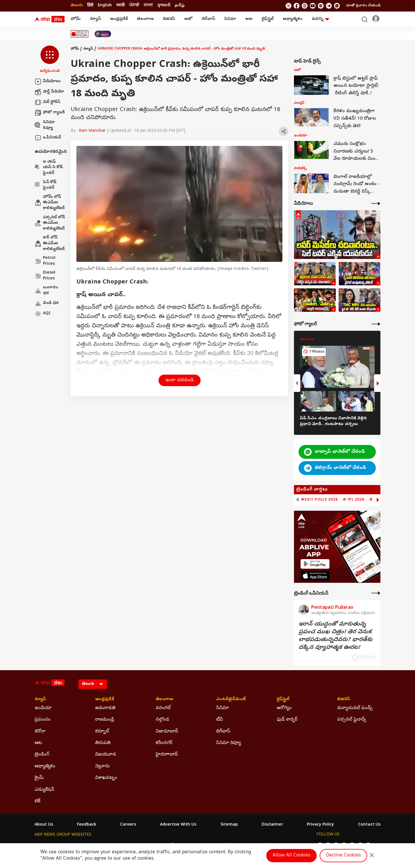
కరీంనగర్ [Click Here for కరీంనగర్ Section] (164, 743)
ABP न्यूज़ (96, 846)
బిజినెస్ (169, 19)
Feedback (87, 825)
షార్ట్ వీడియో (49, 92)
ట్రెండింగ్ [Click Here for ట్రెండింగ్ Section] (42, 755)
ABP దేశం (268, 846)
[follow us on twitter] (288, 6)
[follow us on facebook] (297, 6)
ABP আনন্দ (119, 846)
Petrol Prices (45, 261)
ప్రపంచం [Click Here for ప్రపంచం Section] (43, 720)
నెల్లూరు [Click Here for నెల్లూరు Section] (102, 766)
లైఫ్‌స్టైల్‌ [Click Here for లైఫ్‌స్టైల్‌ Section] (283, 700)
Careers (128, 825)
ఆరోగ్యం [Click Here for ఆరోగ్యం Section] (284, 708)
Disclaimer (272, 825)
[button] (50, 60)
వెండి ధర (47, 303)
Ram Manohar (92, 131)
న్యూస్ (95, 19)
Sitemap (229, 825)
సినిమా (230, 19)
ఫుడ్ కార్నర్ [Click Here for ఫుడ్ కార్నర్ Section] (287, 720)
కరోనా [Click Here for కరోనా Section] (40, 732)
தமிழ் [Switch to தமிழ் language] (180, 6)
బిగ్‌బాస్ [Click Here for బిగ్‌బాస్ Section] (223, 732)
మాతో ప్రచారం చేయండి (363, 6)
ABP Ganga (197, 846)
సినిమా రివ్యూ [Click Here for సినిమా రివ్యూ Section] (229, 743)
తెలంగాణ (145, 19)
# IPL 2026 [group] (354, 499)
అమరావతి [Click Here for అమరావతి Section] (105, 708)
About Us (44, 825)
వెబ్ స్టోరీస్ (47, 102)
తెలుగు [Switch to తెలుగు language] (77, 6)
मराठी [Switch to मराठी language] (120, 6)
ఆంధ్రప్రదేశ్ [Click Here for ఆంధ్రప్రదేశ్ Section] (105, 700)
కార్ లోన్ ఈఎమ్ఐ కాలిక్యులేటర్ (50, 243)
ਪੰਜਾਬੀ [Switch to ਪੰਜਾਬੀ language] (134, 6)
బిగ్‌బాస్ (208, 19)
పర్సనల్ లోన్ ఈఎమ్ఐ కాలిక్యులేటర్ (50, 223)
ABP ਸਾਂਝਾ (222, 846)
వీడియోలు (48, 82)
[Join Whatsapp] (337, 6)
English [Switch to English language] (105, 6)
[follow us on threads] (305, 6)
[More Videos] (376, 203)
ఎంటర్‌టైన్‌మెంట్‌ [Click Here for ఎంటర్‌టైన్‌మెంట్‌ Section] (231, 700)
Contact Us (369, 825)
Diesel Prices (45, 276)
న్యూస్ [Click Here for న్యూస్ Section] (40, 700)
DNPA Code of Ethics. (102, 857)
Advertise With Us (178, 825)
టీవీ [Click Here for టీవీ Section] (219, 720)
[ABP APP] (315, 564)
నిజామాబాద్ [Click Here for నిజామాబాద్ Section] (167, 732)
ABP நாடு (245, 846)
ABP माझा (143, 846)
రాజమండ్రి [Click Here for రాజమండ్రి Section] (105, 720)
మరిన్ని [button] (320, 19)
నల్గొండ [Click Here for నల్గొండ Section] (162, 720)
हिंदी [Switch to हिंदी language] (90, 6)
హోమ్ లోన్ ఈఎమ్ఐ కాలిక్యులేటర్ (50, 203)
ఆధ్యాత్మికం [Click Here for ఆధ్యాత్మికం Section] (45, 766)
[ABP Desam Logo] (50, 19)
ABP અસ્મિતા (169, 846)
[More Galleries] (376, 324)
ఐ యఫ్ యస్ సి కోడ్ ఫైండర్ (49, 168)
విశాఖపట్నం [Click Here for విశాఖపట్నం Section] (106, 778)
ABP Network (47, 846)
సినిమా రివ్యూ (45, 125)
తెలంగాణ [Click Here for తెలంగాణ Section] (164, 700)
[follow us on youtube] (313, 6)
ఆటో (188, 19)
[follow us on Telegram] (329, 6)
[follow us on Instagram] (321, 6)
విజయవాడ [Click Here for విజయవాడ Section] (106, 755)
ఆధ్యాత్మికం (293, 19)
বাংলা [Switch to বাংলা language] (148, 6)
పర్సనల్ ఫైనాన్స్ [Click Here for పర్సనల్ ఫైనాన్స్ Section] (352, 720)
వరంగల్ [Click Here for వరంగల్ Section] (163, 708)
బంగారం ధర (46, 291)
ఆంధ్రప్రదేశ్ (119, 19)
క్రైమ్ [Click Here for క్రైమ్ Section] (39, 778)
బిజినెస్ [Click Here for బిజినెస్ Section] (344, 700)
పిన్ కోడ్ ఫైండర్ (46, 185)
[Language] (93, 684)
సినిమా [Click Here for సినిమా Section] (222, 708)
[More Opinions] (376, 593)
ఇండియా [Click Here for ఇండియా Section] (43, 708)
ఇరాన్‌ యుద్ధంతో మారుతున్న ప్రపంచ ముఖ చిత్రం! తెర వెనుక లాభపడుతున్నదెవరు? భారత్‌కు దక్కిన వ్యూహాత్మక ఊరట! (335, 636)
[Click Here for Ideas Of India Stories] (80, 34)
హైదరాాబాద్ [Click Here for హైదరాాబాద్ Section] (167, 755)
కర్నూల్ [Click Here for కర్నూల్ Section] (102, 732)
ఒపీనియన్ (48, 138)
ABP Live (74, 846)
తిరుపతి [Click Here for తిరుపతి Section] (103, 743)
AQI (43, 314)
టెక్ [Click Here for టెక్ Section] (37, 801)
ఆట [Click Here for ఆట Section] (38, 743)
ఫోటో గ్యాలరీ (50, 113)
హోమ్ (76, 19)
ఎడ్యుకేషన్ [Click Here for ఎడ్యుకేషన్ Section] (44, 790)
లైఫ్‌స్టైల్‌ (268, 19)
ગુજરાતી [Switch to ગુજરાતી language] (164, 6)
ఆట (249, 19)
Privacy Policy (320, 825)
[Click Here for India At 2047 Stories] (103, 34)
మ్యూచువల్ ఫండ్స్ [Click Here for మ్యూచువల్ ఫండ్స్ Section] (355, 708)
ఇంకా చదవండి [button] (180, 380)
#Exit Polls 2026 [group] (319, 499)
